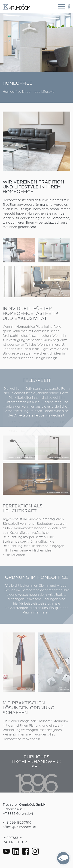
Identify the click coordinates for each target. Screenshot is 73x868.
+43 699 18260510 (17, 822)
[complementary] (63, 858)
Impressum (13, 838)
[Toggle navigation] (64, 7)
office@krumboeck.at (19, 827)
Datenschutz (15, 842)
